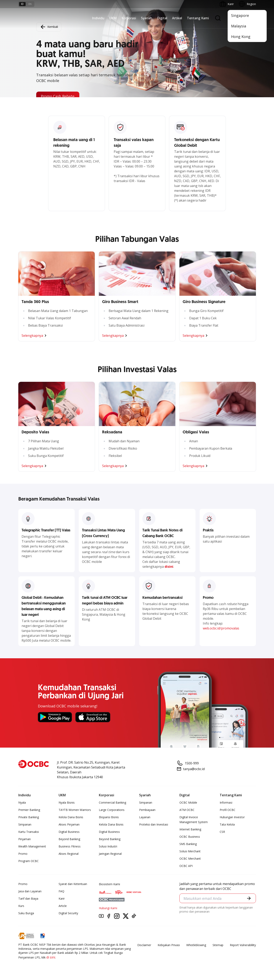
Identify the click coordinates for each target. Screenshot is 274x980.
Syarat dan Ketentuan (73, 884)
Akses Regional (69, 854)
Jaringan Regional (110, 854)
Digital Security (68, 913)
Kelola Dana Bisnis (71, 817)
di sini (51, 957)
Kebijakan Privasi (169, 945)
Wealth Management (32, 846)
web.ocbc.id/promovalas (221, 628)
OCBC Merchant (190, 859)
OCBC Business (190, 837)
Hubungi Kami (108, 908)
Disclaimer (144, 945)
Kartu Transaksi (29, 832)
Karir (62, 899)
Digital (162, 18)
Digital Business (69, 832)
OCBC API (186, 866)
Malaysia (239, 26)
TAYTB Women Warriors (75, 810)
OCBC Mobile (188, 802)
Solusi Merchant (190, 851)
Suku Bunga (26, 913)
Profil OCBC (228, 810)
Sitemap (218, 945)
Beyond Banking (69, 839)
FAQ (61, 891)
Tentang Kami (198, 18)
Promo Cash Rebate (58, 96)
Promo (23, 854)
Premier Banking (29, 810)
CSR (222, 832)
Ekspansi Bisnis (109, 817)
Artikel (177, 18)
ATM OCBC (187, 810)
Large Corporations (112, 810)
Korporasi (129, 18)
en (30, 4)
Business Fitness (70, 846)
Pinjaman (25, 839)
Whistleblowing (196, 945)
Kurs (21, 906)
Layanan (145, 817)
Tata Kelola (227, 824)
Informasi (226, 802)
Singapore (240, 15)
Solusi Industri (108, 846)
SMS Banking (188, 844)
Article (63, 906)
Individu (98, 18)
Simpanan (25, 824)
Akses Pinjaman (69, 824)
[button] (249, 898)
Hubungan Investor (232, 817)
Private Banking (29, 817)
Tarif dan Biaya (28, 899)
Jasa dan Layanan (30, 891)
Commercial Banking (112, 802)
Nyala (22, 802)
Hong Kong (241, 37)
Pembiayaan (147, 810)
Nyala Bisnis (67, 802)
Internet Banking (190, 829)
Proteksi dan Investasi (154, 824)
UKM (113, 18)
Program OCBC (28, 861)
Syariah (147, 18)
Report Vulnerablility (243, 945)
